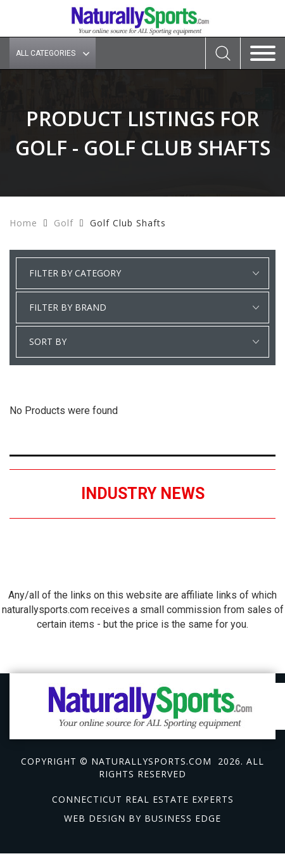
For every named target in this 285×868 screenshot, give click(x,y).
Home (23, 223)
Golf (64, 223)
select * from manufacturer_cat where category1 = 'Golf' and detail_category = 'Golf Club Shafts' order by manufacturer (142, 308)
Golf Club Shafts (128, 223)
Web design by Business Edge (142, 818)
